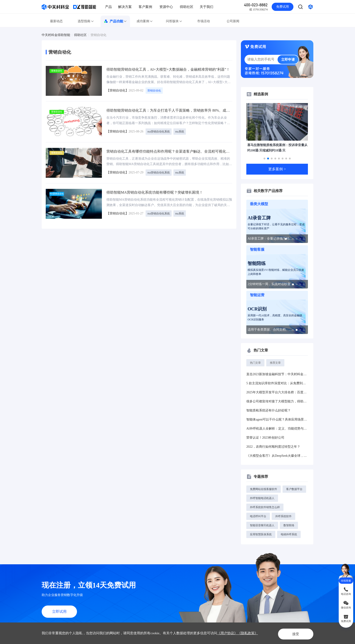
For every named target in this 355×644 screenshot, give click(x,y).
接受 (292, 633)
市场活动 (204, 21)
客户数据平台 (294, 489)
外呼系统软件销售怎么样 (265, 507)
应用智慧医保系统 (261, 534)
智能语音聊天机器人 (262, 525)
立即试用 (59, 612)
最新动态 (56, 21)
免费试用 (283, 7)
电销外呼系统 (289, 534)
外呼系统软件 (283, 516)
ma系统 (180, 132)
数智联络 (289, 525)
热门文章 (255, 363)
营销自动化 (98, 35)
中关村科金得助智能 (56, 35)
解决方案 (125, 7)
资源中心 (166, 7)
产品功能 (115, 21)
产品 (108, 7)
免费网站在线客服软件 (264, 489)
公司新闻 (233, 21)
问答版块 (174, 21)
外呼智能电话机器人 (262, 498)
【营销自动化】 (118, 90)
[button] (264, 159)
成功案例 (145, 21)
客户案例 (145, 7)
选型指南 (86, 21)
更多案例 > (277, 169)
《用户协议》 (227, 633)
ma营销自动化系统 (159, 132)
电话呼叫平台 (258, 516)
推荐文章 (275, 363)
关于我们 (206, 7)
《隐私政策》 (248, 633)
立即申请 (288, 60)
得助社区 (187, 7)
